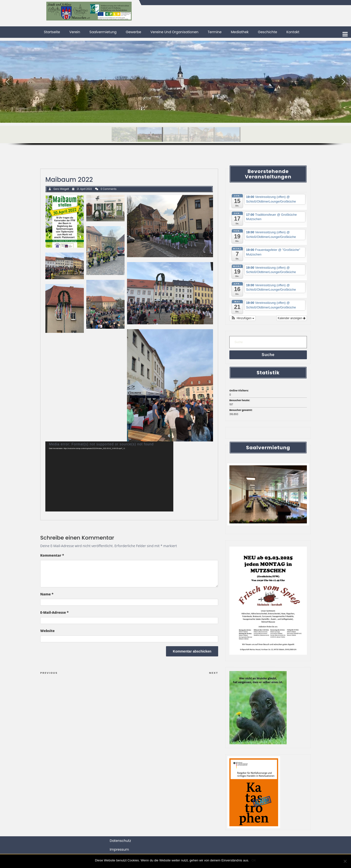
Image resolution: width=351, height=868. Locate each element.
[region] (175, 98)
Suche (268, 355)
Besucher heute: (240, 400)
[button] (8, 82)
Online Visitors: (239, 391)
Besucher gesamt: (241, 410)
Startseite (52, 32)
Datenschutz (120, 841)
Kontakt (293, 32)
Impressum (119, 849)
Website (47, 631)
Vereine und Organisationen (174, 32)
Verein (75, 32)
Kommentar (52, 555)
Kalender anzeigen (292, 318)
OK (254, 860)
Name (47, 594)
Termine (215, 32)
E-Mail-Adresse (54, 612)
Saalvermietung (103, 32)
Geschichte (268, 32)
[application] (109, 476)
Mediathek (240, 32)
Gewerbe (133, 32)
